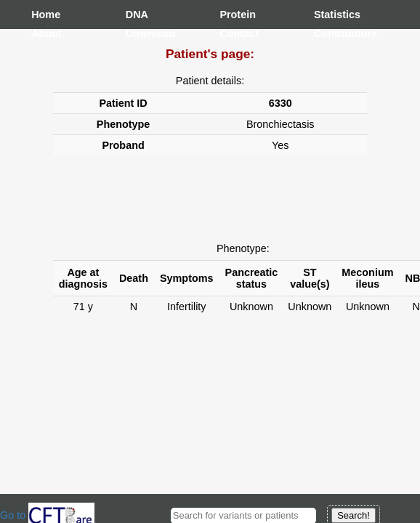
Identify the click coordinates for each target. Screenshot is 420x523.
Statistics (328, 15)
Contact (234, 33)
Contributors (328, 33)
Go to (47, 515)
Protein (234, 15)
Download (140, 33)
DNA (137, 15)
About (46, 33)
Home (46, 15)
